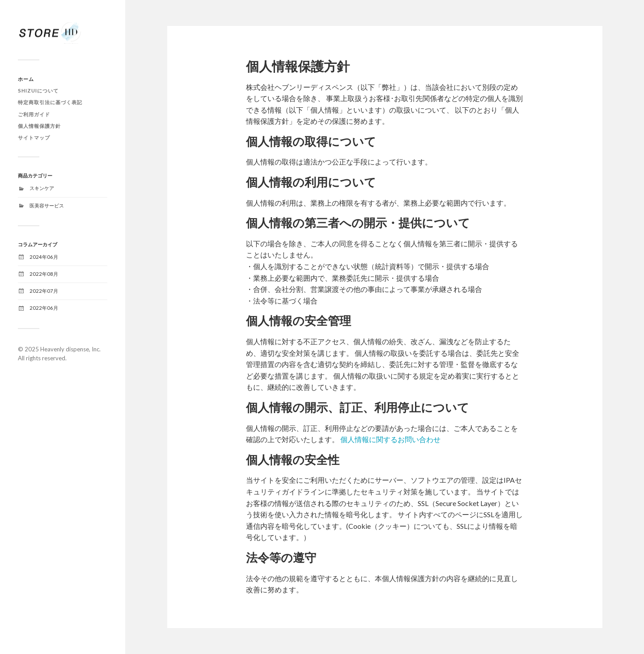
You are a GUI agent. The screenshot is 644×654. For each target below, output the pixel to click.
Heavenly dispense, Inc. (70, 349)
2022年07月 (44, 291)
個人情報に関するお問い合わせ (390, 439)
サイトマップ (34, 137)
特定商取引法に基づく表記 (50, 102)
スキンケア (42, 188)
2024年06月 (44, 257)
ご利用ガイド (34, 114)
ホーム (26, 79)
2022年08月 (44, 274)
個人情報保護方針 (39, 126)
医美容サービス (47, 205)
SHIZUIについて (38, 91)
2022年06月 (44, 308)
